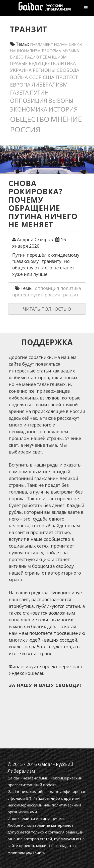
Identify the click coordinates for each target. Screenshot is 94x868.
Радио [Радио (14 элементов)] (32, 57)
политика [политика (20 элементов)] (63, 63)
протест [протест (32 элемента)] (67, 77)
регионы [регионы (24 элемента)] (44, 70)
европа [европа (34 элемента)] (20, 85)
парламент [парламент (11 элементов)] (41, 44)
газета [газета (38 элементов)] (19, 92)
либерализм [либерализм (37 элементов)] (50, 84)
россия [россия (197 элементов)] (25, 129)
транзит (70, 295)
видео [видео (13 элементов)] (17, 57)
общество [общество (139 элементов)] (30, 119)
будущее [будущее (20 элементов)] (39, 63)
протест (21, 295)
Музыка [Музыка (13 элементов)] (71, 51)
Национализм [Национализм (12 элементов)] (25, 51)
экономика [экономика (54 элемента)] (29, 109)
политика (71, 288)
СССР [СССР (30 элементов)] (35, 77)
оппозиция (47, 288)
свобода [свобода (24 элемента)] (68, 70)
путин (37, 295)
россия (52, 295)
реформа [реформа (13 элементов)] (52, 51)
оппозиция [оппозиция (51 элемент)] (29, 101)
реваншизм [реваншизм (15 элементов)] (53, 57)
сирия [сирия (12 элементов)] (75, 44)
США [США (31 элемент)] (49, 77)
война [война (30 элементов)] (19, 77)
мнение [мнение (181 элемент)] (66, 119)
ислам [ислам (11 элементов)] (61, 44)
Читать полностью (47, 309)
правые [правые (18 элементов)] (19, 63)
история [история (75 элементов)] (63, 109)
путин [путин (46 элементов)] (39, 92)
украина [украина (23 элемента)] (21, 70)
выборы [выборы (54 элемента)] (61, 101)
